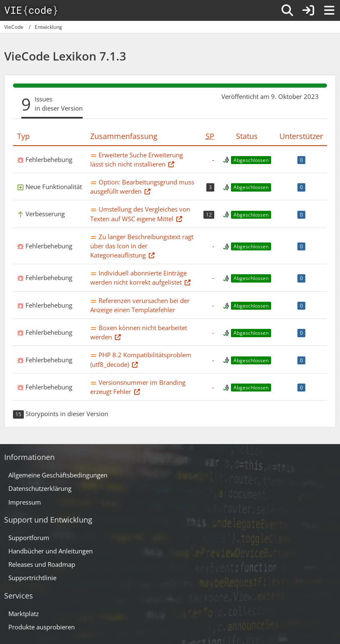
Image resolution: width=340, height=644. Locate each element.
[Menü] (329, 10)
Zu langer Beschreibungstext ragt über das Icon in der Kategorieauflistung (142, 246)
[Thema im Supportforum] (171, 164)
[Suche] (287, 10)
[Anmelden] (308, 10)
